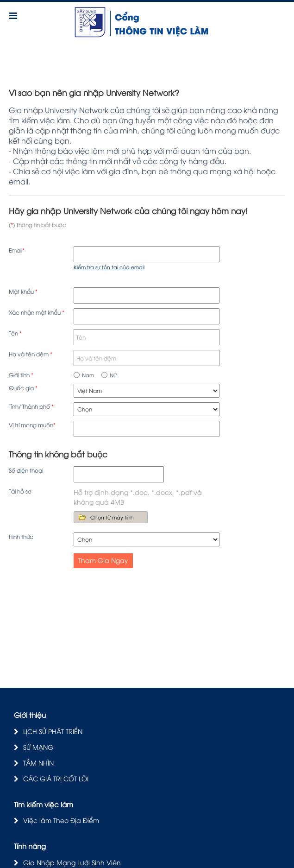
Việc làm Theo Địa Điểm (61, 820)
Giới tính (21, 375)
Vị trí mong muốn (32, 425)
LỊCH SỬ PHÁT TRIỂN (53, 731)
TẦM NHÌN (38, 763)
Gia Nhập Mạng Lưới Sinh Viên (72, 862)
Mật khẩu (23, 291)
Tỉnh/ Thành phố (31, 406)
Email (17, 250)
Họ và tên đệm (31, 354)
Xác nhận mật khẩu (37, 312)
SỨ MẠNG (38, 747)
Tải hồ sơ (20, 491)
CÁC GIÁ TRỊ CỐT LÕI (56, 778)
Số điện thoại (26, 470)
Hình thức (21, 536)
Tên (15, 333)
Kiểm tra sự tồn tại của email (109, 267)
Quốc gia (23, 388)
